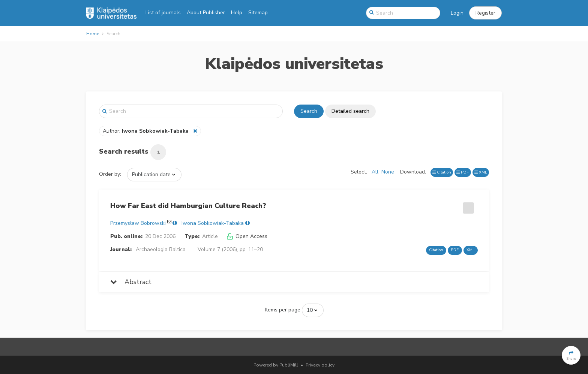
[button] (485, 13)
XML (481, 172)
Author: (146, 131)
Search (309, 111)
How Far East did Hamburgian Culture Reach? (188, 206)
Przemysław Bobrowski (138, 223)
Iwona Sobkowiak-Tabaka (213, 223)
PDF (463, 172)
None (388, 172)
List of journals (163, 13)
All (375, 172)
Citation (442, 172)
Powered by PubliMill (276, 365)
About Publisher (206, 13)
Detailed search (350, 111)
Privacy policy (320, 365)
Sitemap (258, 13)
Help (237, 13)
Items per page (283, 310)
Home (93, 34)
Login (457, 13)
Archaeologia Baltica (161, 249)
